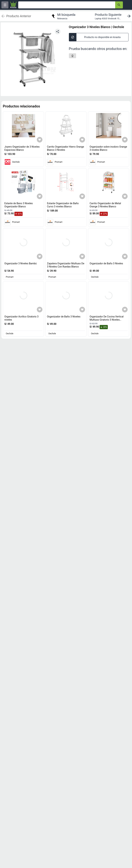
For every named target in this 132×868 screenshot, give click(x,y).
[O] (73, 56)
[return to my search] (63, 16)
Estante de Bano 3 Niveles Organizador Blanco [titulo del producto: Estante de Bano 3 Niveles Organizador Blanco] (19, 205)
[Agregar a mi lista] (40, 140)
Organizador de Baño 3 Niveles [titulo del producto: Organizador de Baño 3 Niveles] (106, 263)
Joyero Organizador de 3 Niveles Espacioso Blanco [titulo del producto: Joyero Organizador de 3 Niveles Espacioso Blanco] (22, 148)
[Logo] (13, 5)
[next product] (113, 16)
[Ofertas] (67, 5)
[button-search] (119, 5)
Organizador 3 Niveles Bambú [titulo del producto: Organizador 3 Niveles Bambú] (21, 263)
